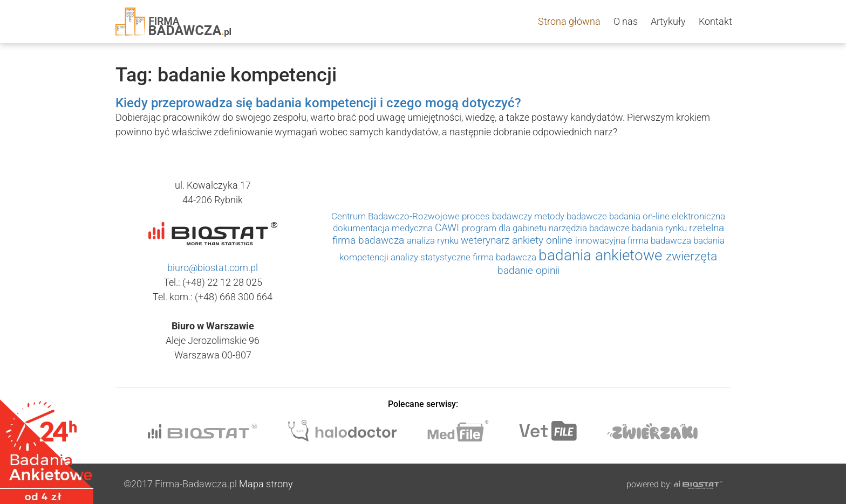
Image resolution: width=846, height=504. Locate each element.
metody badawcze (572, 216)
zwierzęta (691, 256)
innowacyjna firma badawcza (634, 241)
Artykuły (668, 21)
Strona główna (569, 21)
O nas (626, 21)
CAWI (448, 228)
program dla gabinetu (505, 228)
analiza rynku (434, 241)
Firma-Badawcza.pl (196, 484)
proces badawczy (498, 216)
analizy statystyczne (432, 257)
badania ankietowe (602, 255)
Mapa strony (266, 484)
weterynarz (486, 240)
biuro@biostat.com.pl (213, 268)
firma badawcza (506, 257)
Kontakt (715, 21)
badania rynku (660, 228)
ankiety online (544, 240)
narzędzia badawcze (590, 228)
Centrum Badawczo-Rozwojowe (397, 216)
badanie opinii (528, 271)
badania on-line (640, 216)
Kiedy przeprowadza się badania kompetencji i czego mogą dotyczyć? (318, 103)
